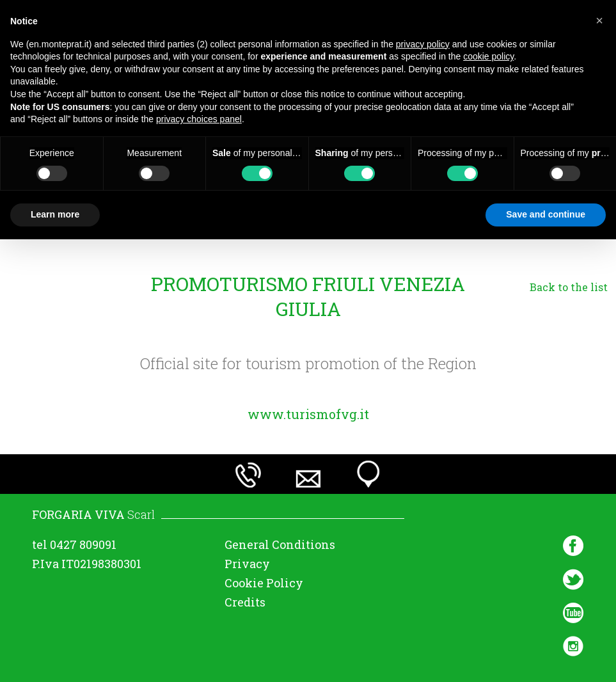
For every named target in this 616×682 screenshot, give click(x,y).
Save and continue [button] (546, 214)
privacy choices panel (199, 119)
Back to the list (569, 287)
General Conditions (280, 544)
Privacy (247, 564)
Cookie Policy (264, 583)
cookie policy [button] (488, 56)
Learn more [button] (55, 214)
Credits (245, 602)
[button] (599, 20)
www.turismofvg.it (308, 414)
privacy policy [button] (423, 44)
